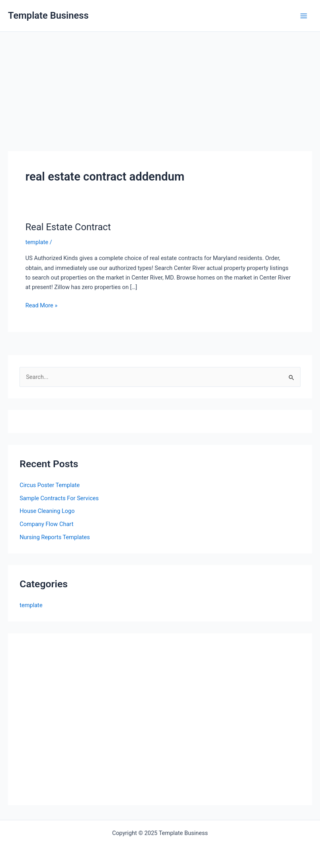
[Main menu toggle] (304, 16)
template (37, 242)
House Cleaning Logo (47, 511)
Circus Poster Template (50, 485)
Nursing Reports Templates (55, 537)
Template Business (48, 16)
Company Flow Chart (46, 524)
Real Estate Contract (68, 227)
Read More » (42, 305)
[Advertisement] (160, 91)
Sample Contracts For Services (59, 498)
